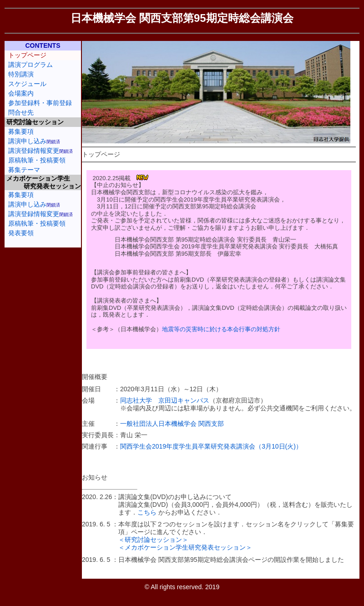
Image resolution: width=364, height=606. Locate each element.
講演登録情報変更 (34, 151)
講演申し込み (27, 141)
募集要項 (21, 131)
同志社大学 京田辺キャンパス (165, 400)
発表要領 (21, 233)
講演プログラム (30, 65)
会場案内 (21, 93)
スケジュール (27, 84)
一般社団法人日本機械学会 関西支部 (172, 424)
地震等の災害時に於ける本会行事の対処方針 (221, 329)
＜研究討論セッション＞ (153, 540)
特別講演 (21, 74)
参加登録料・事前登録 (40, 103)
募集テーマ (24, 170)
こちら (147, 512)
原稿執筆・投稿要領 (37, 160)
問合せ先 (21, 112)
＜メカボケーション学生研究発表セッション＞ (185, 547)
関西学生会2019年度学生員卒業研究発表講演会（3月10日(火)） (211, 446)
